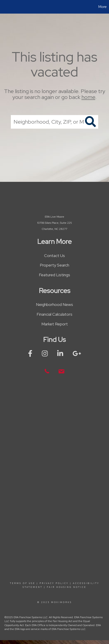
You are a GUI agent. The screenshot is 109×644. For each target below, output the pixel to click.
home (88, 97)
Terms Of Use (23, 583)
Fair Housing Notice (67, 587)
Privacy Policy (54, 583)
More (103, 7)
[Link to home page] (4, 7)
